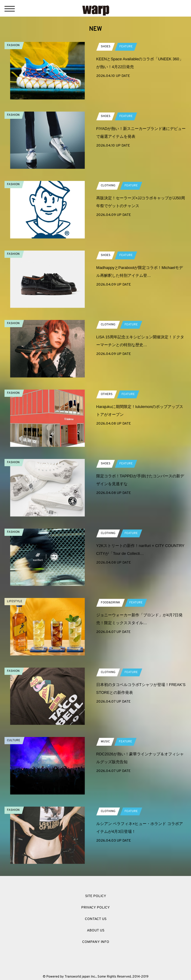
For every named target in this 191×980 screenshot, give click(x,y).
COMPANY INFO (96, 942)
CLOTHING (108, 186)
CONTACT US (96, 919)
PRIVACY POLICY (95, 908)
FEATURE (126, 47)
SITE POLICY (96, 896)
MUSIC (105, 742)
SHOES (106, 47)
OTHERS (107, 394)
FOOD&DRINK (111, 603)
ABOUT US (96, 931)
